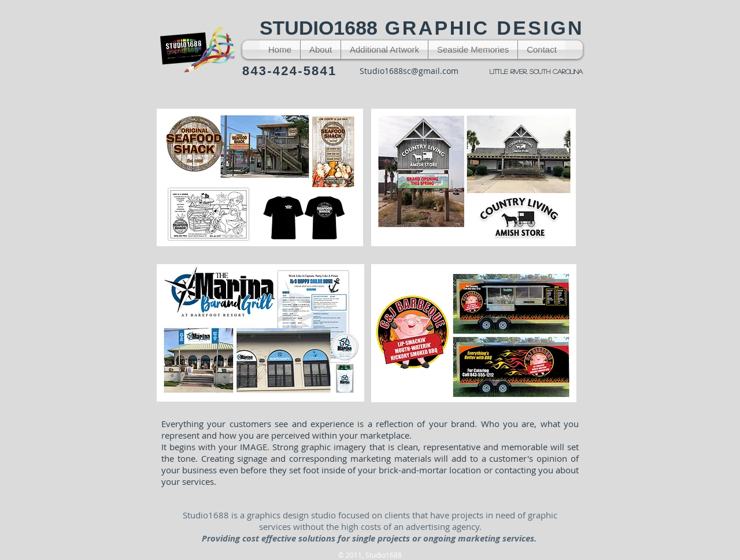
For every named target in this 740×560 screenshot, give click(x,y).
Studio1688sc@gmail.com (409, 71)
